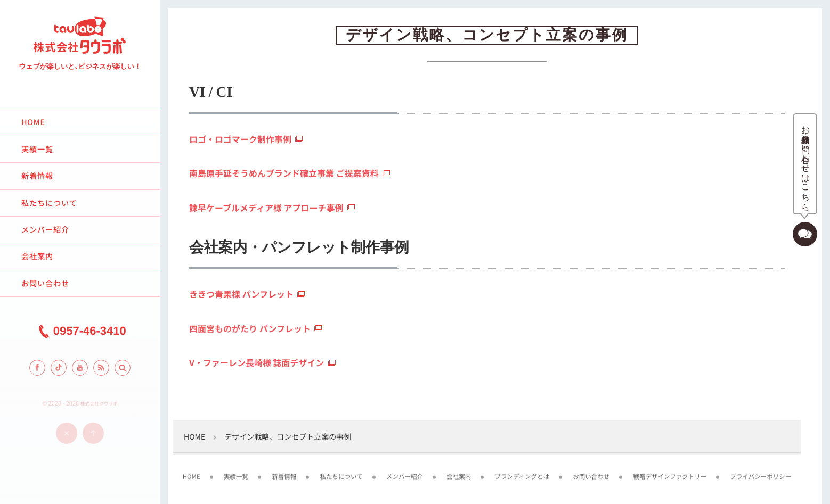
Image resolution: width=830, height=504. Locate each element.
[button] (123, 368)
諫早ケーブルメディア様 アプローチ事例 (266, 208)
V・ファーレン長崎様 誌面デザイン (257, 362)
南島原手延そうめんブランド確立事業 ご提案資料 (284, 173)
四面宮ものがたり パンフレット (250, 328)
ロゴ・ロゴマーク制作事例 (240, 139)
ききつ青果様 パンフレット (241, 294)
